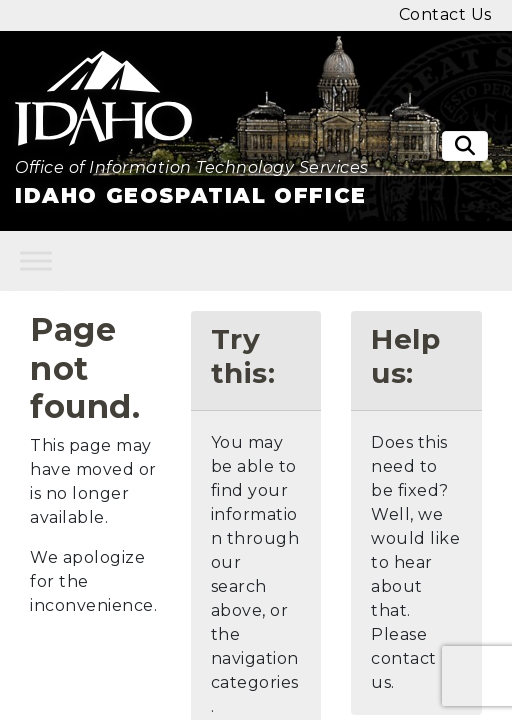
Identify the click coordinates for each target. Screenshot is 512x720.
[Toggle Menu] (36, 261)
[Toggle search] (465, 146)
